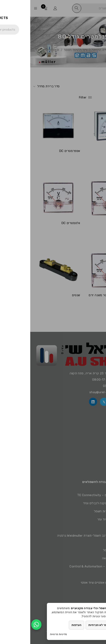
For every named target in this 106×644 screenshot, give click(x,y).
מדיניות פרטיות (28, 634)
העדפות (48, 625)
